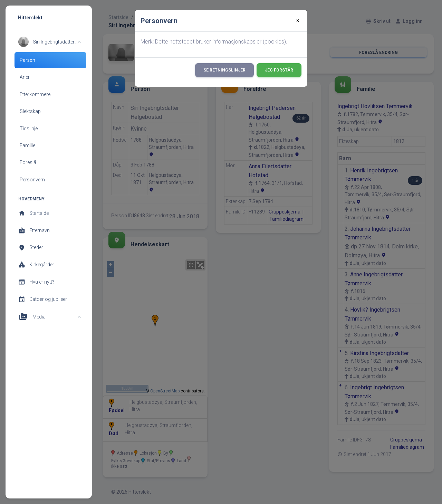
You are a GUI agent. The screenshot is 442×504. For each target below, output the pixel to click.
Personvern (32, 180)
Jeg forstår (279, 70)
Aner (25, 77)
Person (27, 60)
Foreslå (28, 162)
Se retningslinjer (224, 70)
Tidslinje (29, 129)
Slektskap (30, 111)
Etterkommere (35, 94)
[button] (50, 42)
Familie (27, 145)
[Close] (298, 21)
